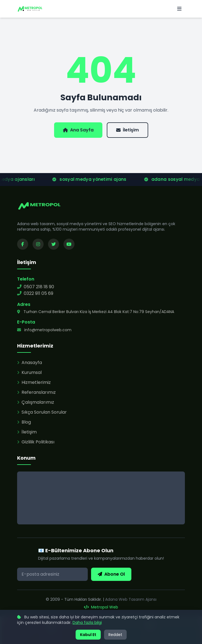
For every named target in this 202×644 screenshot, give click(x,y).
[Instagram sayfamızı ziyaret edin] (38, 244)
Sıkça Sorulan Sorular (42, 412)
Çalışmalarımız (36, 402)
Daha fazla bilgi (87, 623)
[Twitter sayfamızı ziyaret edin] (54, 244)
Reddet (115, 635)
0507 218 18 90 (36, 287)
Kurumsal (29, 372)
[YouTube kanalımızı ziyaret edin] (69, 244)
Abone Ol (111, 574)
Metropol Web (101, 607)
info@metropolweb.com (44, 330)
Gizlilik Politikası (36, 442)
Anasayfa (30, 363)
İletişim (127, 130)
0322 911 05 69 (35, 293)
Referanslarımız (36, 392)
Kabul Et (88, 635)
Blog (24, 422)
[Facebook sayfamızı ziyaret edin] (23, 244)
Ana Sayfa (78, 130)
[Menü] (179, 9)
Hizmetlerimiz (34, 382)
